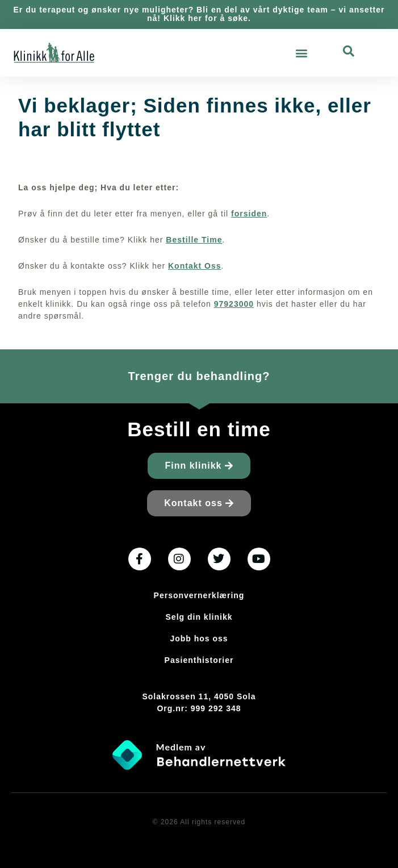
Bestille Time (194, 240)
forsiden (249, 214)
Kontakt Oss (194, 266)
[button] (302, 53)
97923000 (234, 304)
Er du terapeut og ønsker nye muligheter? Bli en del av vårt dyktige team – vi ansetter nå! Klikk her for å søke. (199, 14)
